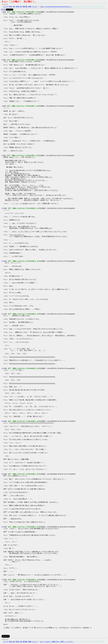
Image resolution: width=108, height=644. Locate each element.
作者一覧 (19, 7)
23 (2, 314)
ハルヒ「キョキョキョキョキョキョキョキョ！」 (56, 7)
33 (2, 368)
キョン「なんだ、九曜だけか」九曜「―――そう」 (57, 642)
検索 (30, 7)
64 (2, 527)
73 (2, 580)
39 (2, 421)
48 (2, 474)
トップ (6, 7)
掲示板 (25, 7)
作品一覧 (12, 7)
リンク (35, 7)
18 (2, 261)
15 (2, 208)
